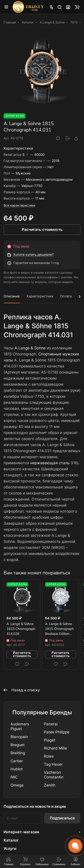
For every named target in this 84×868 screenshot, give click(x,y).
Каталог (11, 840)
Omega (17, 785)
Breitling (18, 753)
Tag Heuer (53, 764)
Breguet (18, 745)
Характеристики (40, 296)
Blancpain (19, 737)
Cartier (17, 761)
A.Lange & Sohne (30, 348)
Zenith (50, 785)
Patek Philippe (57, 732)
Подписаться (62, 818)
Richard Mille (55, 748)
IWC (14, 777)
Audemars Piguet (20, 726)
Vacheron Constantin (54, 775)
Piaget (50, 740)
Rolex (49, 756)
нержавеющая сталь (50, 463)
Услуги (10, 849)
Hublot (17, 769)
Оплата (66, 296)
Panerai (51, 724)
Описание (12, 296)
